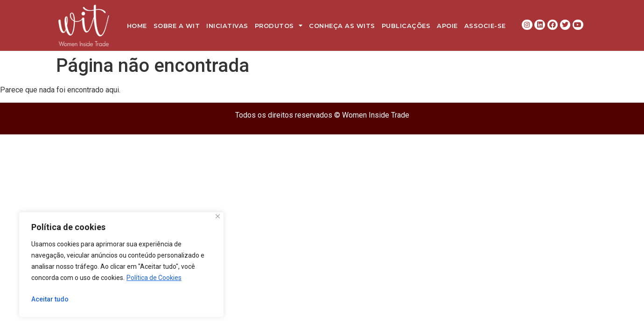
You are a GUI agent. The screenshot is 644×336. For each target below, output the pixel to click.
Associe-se (485, 26)
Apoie (447, 26)
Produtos (279, 25)
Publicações (406, 26)
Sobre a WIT (177, 26)
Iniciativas (227, 26)
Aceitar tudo (50, 299)
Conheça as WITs (342, 26)
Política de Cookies (154, 278)
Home (137, 26)
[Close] (218, 216)
